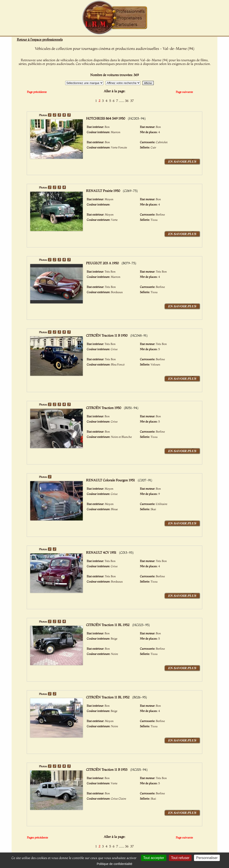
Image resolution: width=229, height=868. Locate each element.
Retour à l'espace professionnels (40, 39)
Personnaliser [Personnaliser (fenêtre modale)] (207, 858)
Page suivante (184, 92)
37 (132, 101)
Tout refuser (180, 858)
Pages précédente (37, 837)
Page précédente (37, 92)
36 (127, 101)
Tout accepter (154, 858)
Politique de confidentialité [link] (115, 864)
